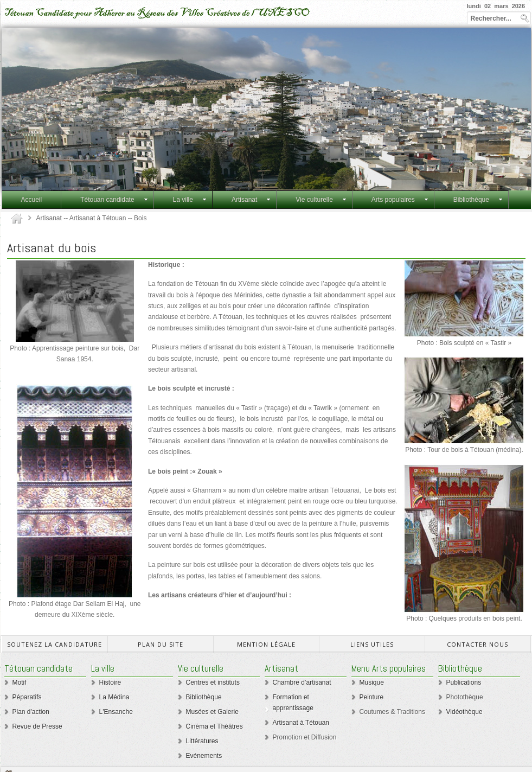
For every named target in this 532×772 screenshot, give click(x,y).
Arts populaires (400, 200)
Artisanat (251, 200)
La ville (190, 200)
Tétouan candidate (114, 200)
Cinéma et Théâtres (214, 726)
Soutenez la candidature (55, 644)
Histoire (110, 682)
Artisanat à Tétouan (301, 723)
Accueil (32, 200)
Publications (464, 682)
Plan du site (161, 644)
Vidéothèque (464, 712)
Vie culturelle (321, 200)
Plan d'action (31, 712)
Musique (372, 682)
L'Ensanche (116, 712)
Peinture (372, 697)
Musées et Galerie (212, 712)
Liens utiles (372, 644)
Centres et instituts (213, 682)
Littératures (202, 741)
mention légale (266, 644)
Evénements (204, 756)
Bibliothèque (478, 200)
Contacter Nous (477, 644)
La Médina (114, 697)
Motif (20, 682)
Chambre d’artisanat (302, 682)
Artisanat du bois (52, 248)
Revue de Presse (37, 726)
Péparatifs (27, 697)
